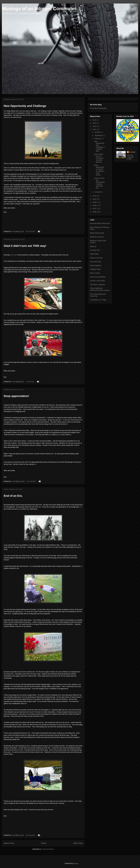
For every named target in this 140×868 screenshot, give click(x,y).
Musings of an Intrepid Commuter (39, 9)
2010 (95, 199)
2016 (95, 120)
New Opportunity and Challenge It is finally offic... (99, 146)
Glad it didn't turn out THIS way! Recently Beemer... (99, 158)
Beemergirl (14, 255)
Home (44, 843)
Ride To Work (95, 273)
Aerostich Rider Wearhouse (100, 223)
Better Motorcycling (97, 233)
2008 (95, 205)
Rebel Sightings (96, 266)
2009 (95, 202)
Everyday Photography (98, 108)
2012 (95, 129)
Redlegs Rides (95, 269)
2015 (95, 123)
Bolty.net (93, 246)
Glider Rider (94, 254)
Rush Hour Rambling (98, 277)
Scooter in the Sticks (98, 281)
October (98, 132)
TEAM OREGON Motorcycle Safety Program (100, 289)
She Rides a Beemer (98, 285)
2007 (95, 209)
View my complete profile (130, 157)
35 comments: (31, 231)
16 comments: (31, 835)
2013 (95, 126)
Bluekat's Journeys (97, 237)
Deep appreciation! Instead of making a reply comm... (99, 170)
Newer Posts (9, 843)
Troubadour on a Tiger (98, 300)
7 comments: (30, 382)
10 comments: (31, 481)
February (98, 139)
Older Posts (78, 843)
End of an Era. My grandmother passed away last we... (99, 183)
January (98, 192)
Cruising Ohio (95, 250)
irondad (132, 152)
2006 (95, 212)
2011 (95, 196)
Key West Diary (96, 262)
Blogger (76, 863)
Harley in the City (96, 258)
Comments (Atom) (48, 849)
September (99, 135)
